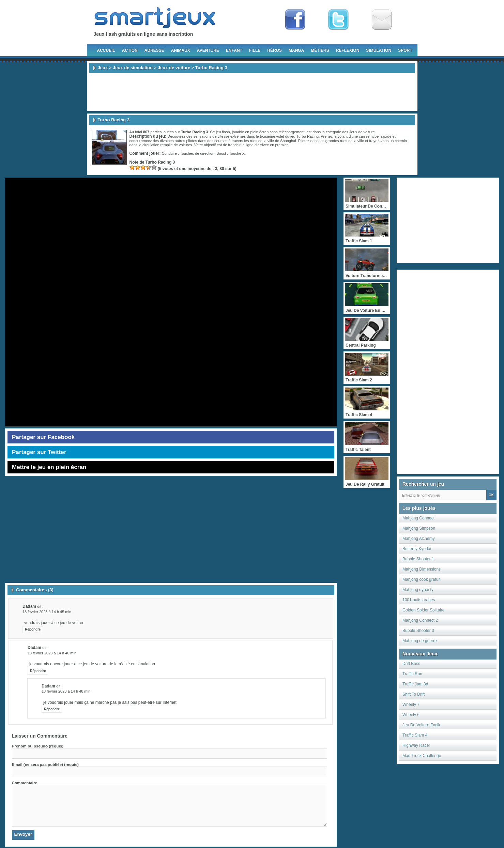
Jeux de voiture (174, 68)
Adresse (154, 50)
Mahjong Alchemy (419, 539)
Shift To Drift (414, 694)
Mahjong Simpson (419, 528)
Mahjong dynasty (418, 590)
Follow (338, 20)
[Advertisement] (252, 92)
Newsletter (382, 20)
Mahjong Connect (418, 518)
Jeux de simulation (133, 68)
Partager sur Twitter (39, 452)
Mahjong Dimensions (422, 569)
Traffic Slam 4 (415, 735)
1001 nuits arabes (419, 600)
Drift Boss (411, 664)
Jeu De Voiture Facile (422, 725)
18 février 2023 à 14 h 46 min (52, 653)
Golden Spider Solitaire (423, 610)
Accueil (106, 50)
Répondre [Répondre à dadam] (33, 629)
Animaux (181, 50)
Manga (296, 50)
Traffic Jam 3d (415, 684)
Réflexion (348, 50)
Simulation (379, 50)
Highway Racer (416, 745)
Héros (274, 50)
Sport (405, 50)
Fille (255, 50)
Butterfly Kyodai (417, 549)
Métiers (320, 50)
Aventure (208, 50)
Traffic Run (412, 674)
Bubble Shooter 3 (418, 631)
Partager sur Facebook (43, 437)
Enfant (234, 50)
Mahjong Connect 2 (420, 620)
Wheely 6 (411, 715)
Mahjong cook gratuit (421, 579)
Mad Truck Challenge (422, 756)
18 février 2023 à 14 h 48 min (66, 691)
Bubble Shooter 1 (418, 559)
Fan (295, 20)
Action (130, 50)
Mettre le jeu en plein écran (49, 467)
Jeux (103, 68)
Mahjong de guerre (420, 641)
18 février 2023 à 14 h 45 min (47, 612)
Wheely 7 (411, 705)
